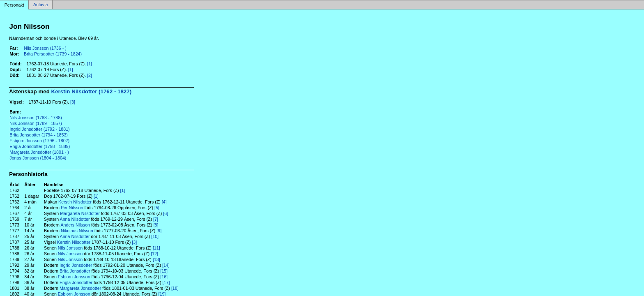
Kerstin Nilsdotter (75, 202)
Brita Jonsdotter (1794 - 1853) (39, 135)
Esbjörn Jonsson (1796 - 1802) (39, 141)
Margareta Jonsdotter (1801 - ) (39, 152)
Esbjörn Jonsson (74, 277)
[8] (156, 225)
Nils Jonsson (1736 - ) (45, 48)
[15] (164, 271)
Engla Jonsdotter (76, 282)
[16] (164, 277)
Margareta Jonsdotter (80, 288)
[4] (164, 202)
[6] (166, 213)
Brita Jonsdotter (75, 271)
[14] (166, 265)
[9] (159, 231)
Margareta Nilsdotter (80, 213)
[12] (154, 254)
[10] (155, 236)
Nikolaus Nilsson (77, 231)
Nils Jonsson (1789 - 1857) (36, 123)
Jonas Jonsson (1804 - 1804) (38, 158)
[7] (156, 219)
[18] (175, 288)
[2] (90, 75)
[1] (90, 64)
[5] (157, 208)
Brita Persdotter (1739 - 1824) (53, 54)
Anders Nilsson (75, 225)
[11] (156, 248)
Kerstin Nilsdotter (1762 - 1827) (92, 91)
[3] (73, 102)
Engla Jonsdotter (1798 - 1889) (40, 146)
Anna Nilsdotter (75, 219)
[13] (156, 259)
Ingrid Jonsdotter (76, 265)
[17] (166, 282)
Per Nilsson (72, 208)
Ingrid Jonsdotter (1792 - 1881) (39, 129)
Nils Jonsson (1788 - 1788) (36, 118)
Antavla (41, 5)
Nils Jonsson (70, 248)
